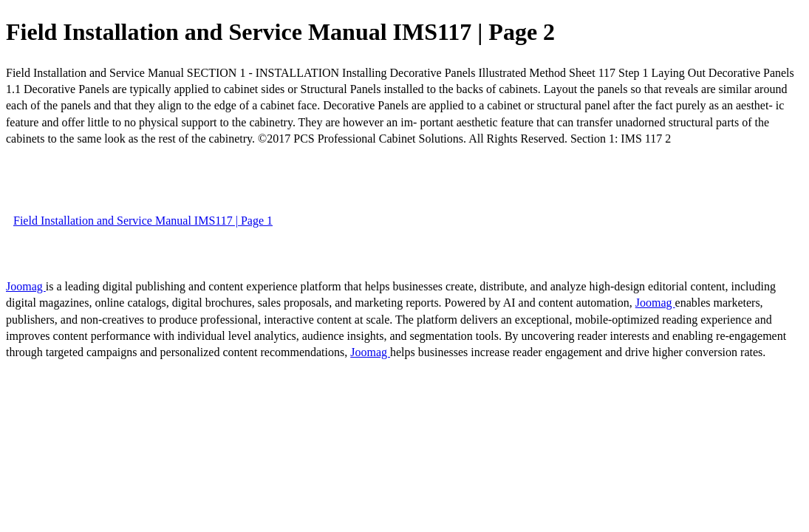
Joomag (26, 286)
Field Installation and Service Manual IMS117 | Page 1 (143, 221)
